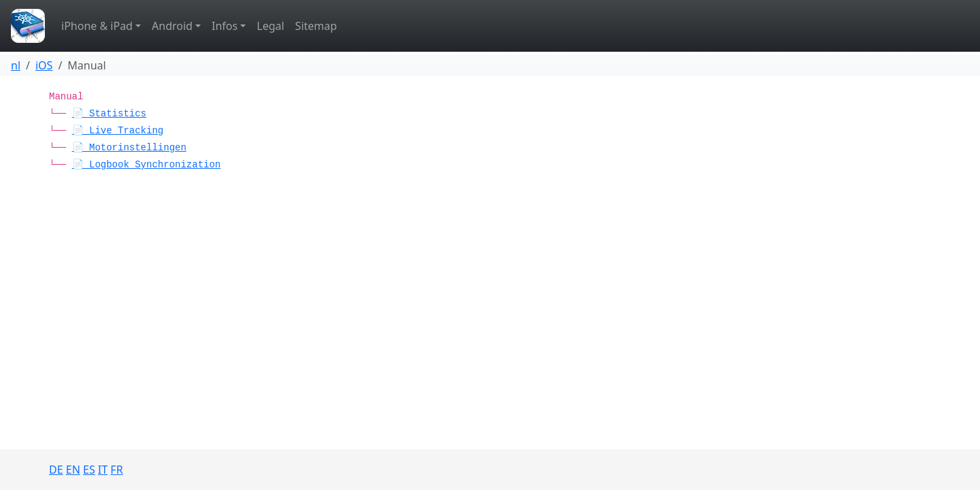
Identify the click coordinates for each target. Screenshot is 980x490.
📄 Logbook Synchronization (147, 165)
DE (56, 470)
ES (89, 470)
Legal (270, 26)
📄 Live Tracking (118, 131)
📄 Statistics (109, 114)
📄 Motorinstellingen (129, 148)
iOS (44, 65)
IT (103, 470)
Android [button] (172, 26)
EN (73, 470)
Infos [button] (225, 26)
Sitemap (316, 26)
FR (116, 470)
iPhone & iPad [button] (97, 26)
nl (16, 65)
